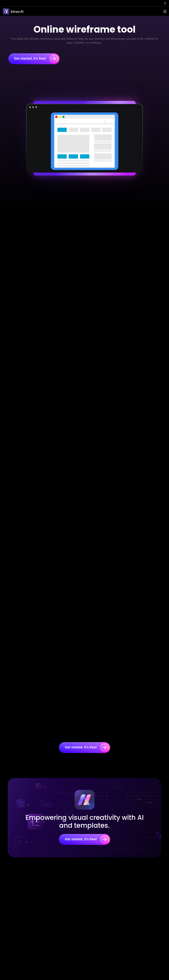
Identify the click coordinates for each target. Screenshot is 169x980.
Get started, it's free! (36, 59)
